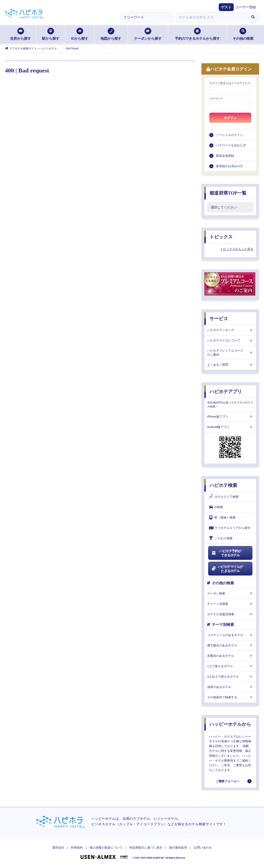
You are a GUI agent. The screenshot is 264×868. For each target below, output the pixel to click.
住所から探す (21, 34)
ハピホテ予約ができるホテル (226, 553)
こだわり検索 (221, 538)
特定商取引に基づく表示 (146, 848)
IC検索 (216, 507)
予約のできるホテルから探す (197, 34)
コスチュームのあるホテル (230, 635)
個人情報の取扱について (106, 848)
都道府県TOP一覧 (228, 193)
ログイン (230, 118)
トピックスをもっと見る (237, 249)
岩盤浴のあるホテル (230, 656)
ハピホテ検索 (223, 485)
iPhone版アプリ (230, 417)
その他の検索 (243, 34)
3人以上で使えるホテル (230, 677)
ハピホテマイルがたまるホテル (227, 569)
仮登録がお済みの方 (229, 166)
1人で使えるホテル (230, 666)
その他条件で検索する (230, 697)
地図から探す (111, 34)
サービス (219, 319)
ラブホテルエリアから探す (230, 528)
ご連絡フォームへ (228, 781)
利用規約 (77, 848)
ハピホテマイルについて (230, 340)
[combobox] (212, 17)
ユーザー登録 (246, 7)
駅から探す (51, 34)
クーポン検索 (230, 593)
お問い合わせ (203, 848)
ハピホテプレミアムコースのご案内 (230, 353)
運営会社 (58, 848)
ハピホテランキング (230, 330)
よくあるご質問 (230, 365)
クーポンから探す (148, 34)
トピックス (221, 237)
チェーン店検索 (230, 604)
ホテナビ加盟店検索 (230, 614)
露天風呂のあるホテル (230, 645)
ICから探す (80, 34)
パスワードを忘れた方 (231, 145)
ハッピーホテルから (230, 724)
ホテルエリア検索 (224, 497)
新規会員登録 (225, 156)
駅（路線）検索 (222, 517)
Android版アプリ (230, 427)
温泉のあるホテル (230, 687)
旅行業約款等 (178, 848)
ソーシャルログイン (229, 135)
